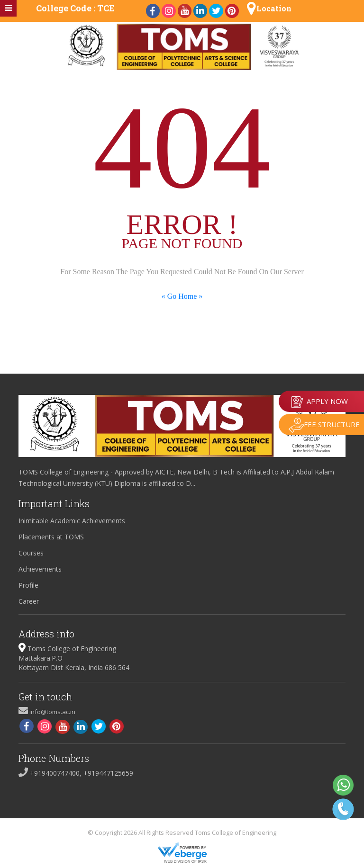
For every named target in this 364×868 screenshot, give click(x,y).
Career (29, 601)
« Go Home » (182, 296)
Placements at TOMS (51, 537)
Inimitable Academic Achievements (72, 521)
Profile (28, 585)
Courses (31, 553)
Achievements (40, 569)
